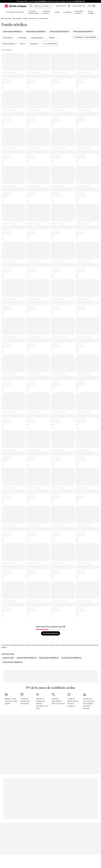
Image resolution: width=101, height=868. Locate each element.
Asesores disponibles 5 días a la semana (58, 701)
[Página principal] (2, 19)
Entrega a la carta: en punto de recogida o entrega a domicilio (89, 704)
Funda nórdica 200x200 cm (49, 658)
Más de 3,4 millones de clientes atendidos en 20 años (42, 704)
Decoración (8, 18)
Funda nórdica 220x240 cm (71, 658)
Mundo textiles (17, 18)
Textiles (25, 18)
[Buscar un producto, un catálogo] (31, 6)
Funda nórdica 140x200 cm (26, 658)
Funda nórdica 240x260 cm (13, 662)
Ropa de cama (33, 18)
